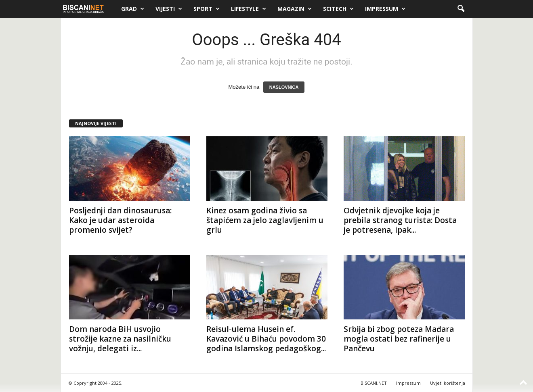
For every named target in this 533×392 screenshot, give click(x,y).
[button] (461, 9)
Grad (133, 9)
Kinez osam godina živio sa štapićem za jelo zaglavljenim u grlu (265, 220)
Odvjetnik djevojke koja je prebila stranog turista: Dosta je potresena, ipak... (400, 220)
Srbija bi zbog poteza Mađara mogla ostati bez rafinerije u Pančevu (399, 339)
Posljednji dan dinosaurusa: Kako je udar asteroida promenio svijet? (120, 220)
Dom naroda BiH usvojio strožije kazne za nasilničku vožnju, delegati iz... (120, 339)
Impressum (385, 9)
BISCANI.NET (374, 383)
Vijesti (169, 9)
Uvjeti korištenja (448, 383)
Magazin (295, 9)
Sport (207, 9)
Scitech (338, 9)
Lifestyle (249, 9)
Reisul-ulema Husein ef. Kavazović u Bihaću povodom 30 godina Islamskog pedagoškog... (266, 339)
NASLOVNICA (284, 87)
